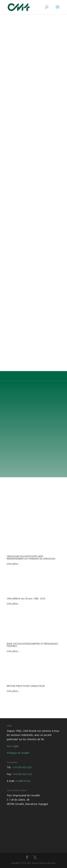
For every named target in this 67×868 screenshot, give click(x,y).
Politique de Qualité (18, 753)
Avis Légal (13, 746)
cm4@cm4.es (23, 781)
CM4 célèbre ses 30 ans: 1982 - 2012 (26, 598)
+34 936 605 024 (22, 774)
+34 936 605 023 (22, 767)
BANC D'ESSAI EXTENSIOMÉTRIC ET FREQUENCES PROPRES (32, 645)
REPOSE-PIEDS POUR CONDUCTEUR (26, 686)
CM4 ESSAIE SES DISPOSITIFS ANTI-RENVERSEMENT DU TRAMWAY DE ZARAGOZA (31, 557)
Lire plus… (13, 564)
